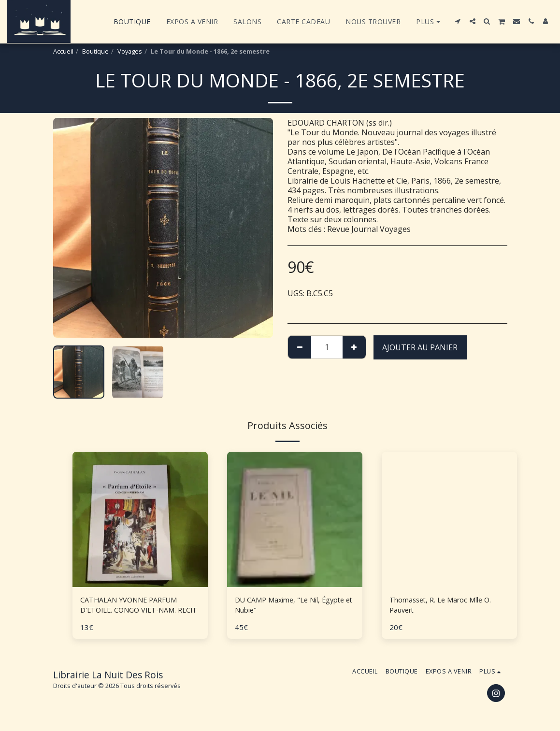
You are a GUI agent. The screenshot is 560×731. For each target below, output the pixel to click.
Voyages (130, 51)
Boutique (95, 51)
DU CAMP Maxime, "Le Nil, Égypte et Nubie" (282, 606)
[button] (458, 21)
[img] (140, 519)
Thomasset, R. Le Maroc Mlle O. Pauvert (446, 606)
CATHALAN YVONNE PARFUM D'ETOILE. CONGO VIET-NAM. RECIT (134, 607)
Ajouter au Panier (420, 347)
